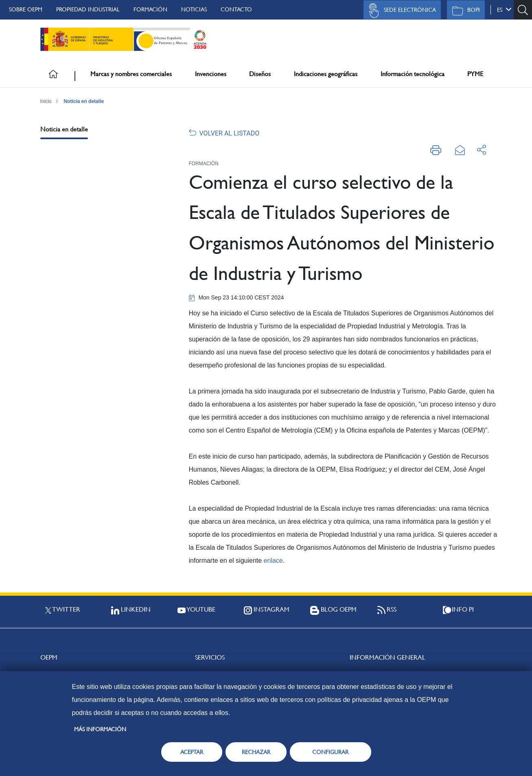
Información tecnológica (413, 74)
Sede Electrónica (400, 11)
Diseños (260, 74)
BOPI (464, 11)
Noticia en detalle (84, 101)
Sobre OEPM (26, 9)
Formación (150, 9)
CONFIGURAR (330, 752)
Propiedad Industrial (88, 9)
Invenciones (211, 74)
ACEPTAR (192, 752)
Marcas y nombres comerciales (131, 74)
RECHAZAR (256, 752)
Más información (100, 729)
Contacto (236, 9)
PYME (475, 74)
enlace (273, 561)
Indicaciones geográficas (326, 74)
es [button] (504, 9)
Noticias (194, 9)
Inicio (46, 101)
